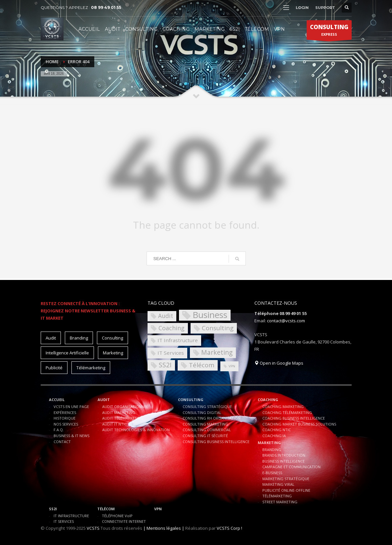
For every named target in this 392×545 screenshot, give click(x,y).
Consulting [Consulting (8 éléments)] (218, 328)
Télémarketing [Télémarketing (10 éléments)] (91, 368)
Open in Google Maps (279, 363)
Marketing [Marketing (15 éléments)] (113, 353)
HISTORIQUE (65, 418)
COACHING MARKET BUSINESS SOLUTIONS (299, 424)
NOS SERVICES (66, 424)
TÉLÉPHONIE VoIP (117, 516)
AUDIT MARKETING (119, 412)
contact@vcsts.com (286, 321)
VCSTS (93, 528)
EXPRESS (329, 31)
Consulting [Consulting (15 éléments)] (112, 338)
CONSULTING (191, 400)
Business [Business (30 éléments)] (210, 315)
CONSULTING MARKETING (205, 424)
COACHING (268, 400)
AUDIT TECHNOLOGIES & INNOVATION (136, 430)
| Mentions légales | (164, 528)
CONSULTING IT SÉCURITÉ (205, 436)
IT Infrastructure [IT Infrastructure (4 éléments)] (178, 340)
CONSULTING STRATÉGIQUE (207, 407)
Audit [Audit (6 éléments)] (166, 316)
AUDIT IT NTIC (114, 424)
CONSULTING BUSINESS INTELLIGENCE (216, 442)
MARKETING (269, 443)
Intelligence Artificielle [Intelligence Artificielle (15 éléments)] (67, 353)
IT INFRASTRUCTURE (71, 516)
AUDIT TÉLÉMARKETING (123, 418)
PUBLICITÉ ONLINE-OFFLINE (286, 490)
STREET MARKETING (280, 502)
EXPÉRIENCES (65, 412)
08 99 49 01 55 (106, 7)
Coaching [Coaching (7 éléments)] (172, 328)
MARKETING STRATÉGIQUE (286, 479)
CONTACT (62, 442)
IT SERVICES (64, 521)
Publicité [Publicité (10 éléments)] (54, 368)
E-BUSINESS (272, 473)
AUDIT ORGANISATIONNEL (125, 407)
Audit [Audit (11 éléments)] (51, 338)
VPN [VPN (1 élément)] (232, 366)
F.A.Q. (59, 430)
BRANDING (272, 450)
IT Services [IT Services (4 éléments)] (171, 353)
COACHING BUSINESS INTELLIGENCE (294, 418)
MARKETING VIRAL (278, 484)
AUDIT (104, 400)
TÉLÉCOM (106, 509)
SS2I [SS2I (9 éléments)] (165, 365)
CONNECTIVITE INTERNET (124, 521)
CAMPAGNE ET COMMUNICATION (291, 467)
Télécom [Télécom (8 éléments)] (202, 365)
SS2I (53, 509)
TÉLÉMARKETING (277, 496)
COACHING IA (274, 436)
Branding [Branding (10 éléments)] (79, 338)
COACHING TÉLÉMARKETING (287, 412)
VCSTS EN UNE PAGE (71, 407)
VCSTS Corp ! (229, 528)
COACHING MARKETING (283, 407)
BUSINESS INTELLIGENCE (283, 461)
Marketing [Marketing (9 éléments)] (217, 352)
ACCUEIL (57, 400)
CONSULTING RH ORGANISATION (212, 418)
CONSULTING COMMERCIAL (207, 430)
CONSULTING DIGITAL (202, 412)
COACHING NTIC (277, 430)
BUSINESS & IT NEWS (71, 436)
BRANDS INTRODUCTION (284, 455)
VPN (158, 509)
